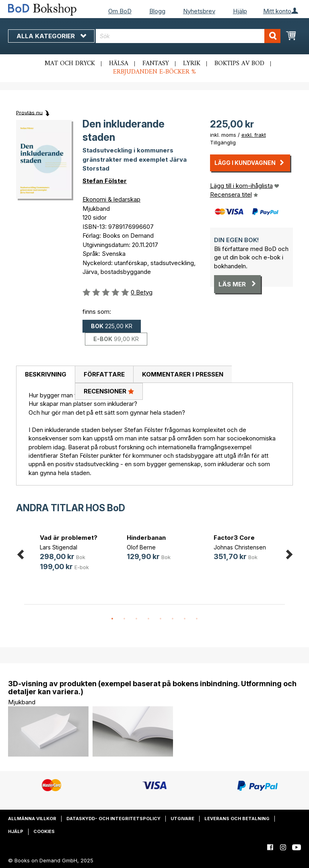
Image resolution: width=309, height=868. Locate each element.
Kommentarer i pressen (183, 374)
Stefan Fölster (105, 181)
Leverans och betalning (237, 819)
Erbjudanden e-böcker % (154, 72)
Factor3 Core (234, 538)
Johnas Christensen (240, 547)
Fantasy (156, 64)
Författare (104, 374)
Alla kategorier (51, 36)
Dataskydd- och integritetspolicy (113, 819)
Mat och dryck (70, 64)
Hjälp (240, 11)
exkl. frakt (254, 135)
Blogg (157, 11)
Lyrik (192, 64)
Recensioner (109, 391)
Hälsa (119, 64)
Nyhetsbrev (199, 11)
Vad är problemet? (69, 538)
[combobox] (188, 36)
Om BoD (120, 11)
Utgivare (182, 819)
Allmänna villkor (32, 819)
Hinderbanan (146, 538)
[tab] (45, 374)
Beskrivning (46, 374)
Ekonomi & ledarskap (111, 199)
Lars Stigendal (59, 547)
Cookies (44, 831)
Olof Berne (141, 547)
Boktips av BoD (239, 64)
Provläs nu (29, 112)
